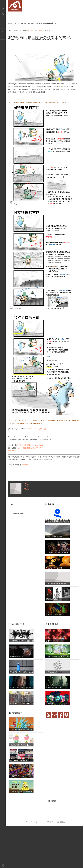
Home (10, 23)
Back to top (3, 865)
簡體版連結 (12, 451)
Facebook (3, 31)
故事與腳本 (31, 23)
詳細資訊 (27, 489)
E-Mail (3, 8)
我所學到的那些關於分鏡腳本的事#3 (40, 38)
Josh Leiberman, (36, 429)
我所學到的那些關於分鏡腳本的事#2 (30, 448)
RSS (3, 14)
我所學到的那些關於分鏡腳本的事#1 (30, 445)
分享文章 (16, 23)
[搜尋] (24, 514)
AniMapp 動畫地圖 (15, 6)
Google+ (3, 37)
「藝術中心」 (28, 421)
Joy (26, 484)
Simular (54, 822)
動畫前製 (24, 23)
